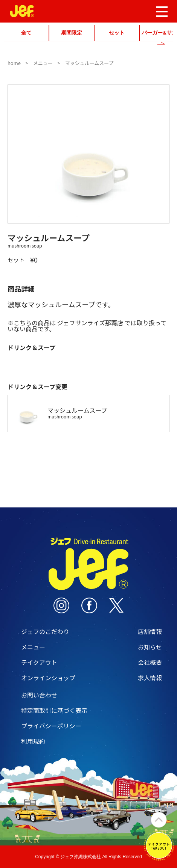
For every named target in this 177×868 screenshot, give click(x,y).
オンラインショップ (48, 678)
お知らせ (150, 647)
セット (117, 33)
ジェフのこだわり (45, 631)
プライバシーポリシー (51, 726)
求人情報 (150, 678)
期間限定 (72, 33)
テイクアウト (39, 662)
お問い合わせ (39, 695)
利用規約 (33, 741)
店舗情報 (150, 631)
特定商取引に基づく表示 (54, 710)
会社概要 (150, 662)
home (14, 63)
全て (26, 33)
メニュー (43, 63)
